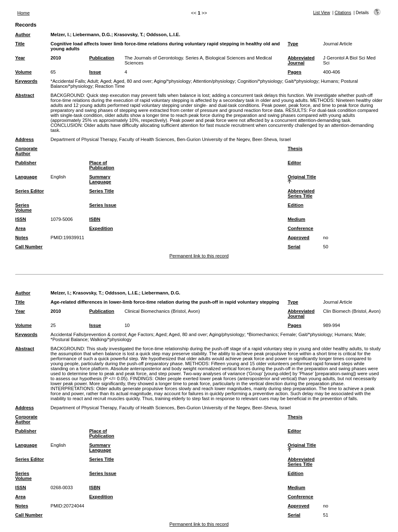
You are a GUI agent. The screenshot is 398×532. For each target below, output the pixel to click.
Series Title (101, 191)
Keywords (26, 81)
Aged (106, 81)
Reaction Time (110, 86)
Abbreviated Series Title (301, 193)
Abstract (25, 95)
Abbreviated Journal (301, 60)
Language (26, 177)
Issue (95, 72)
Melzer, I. (61, 35)
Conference (301, 228)
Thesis (295, 148)
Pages (295, 72)
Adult (93, 81)
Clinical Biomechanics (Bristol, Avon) (162, 311)
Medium (297, 219)
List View (322, 13)
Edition (296, 205)
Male (359, 334)
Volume (24, 72)
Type (293, 44)
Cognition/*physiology (260, 81)
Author (23, 35)
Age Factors (141, 334)
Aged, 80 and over (132, 81)
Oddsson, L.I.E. (163, 35)
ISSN (21, 219)
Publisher (26, 163)
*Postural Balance (69, 339)
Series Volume (24, 208)
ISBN (95, 219)
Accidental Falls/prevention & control (88, 334)
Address (25, 139)
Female (288, 334)
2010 (56, 58)
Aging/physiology (227, 334)
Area (21, 228)
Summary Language (100, 179)
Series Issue (103, 205)
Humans (330, 81)
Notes (22, 238)
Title (20, 44)
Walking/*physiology (111, 339)
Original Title (302, 177)
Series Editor (30, 191)
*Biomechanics (262, 334)
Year (20, 58)
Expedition (101, 228)
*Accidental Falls (68, 81)
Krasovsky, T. (129, 35)
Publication (101, 58)
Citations (343, 13)
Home (24, 13)
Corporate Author (26, 151)
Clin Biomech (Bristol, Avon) (352, 311)
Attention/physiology (214, 81)
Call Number (29, 247)
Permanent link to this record (199, 256)
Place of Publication (101, 165)
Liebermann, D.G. (92, 35)
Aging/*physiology (172, 81)
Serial (294, 247)
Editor (294, 163)
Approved (299, 238)
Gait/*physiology (301, 81)
